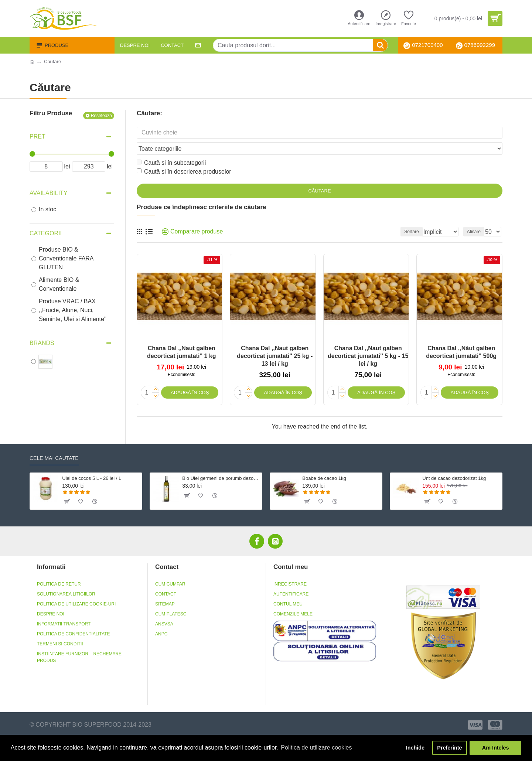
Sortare (401, 218)
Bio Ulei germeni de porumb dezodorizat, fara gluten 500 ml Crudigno (221, 463)
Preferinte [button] (449, 748)
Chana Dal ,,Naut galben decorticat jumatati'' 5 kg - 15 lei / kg (368, 342)
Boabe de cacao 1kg (324, 463)
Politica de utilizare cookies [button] (316, 748)
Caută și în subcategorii (171, 149)
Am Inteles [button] (496, 748)
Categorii (46, 233)
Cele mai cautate (54, 443)
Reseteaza (101, 116)
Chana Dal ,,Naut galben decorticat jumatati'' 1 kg (181, 338)
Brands (42, 343)
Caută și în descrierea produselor (184, 158)
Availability (49, 193)
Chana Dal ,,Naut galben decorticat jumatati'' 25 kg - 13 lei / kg (275, 342)
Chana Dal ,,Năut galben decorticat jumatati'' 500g (461, 338)
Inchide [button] (415, 748)
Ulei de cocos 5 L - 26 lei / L (92, 463)
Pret (37, 136)
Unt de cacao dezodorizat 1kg (454, 463)
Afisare (476, 218)
